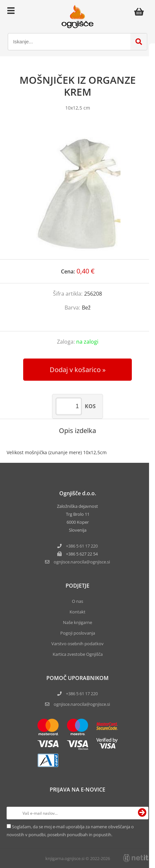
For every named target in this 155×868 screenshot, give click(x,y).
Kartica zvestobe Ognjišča (78, 654)
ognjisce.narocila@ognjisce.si (82, 704)
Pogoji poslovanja (78, 633)
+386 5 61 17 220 (82, 546)
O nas (77, 601)
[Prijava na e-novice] (142, 813)
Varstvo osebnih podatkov (77, 644)
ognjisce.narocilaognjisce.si (82, 562)
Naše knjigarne (77, 622)
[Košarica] (141, 12)
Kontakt (77, 612)
